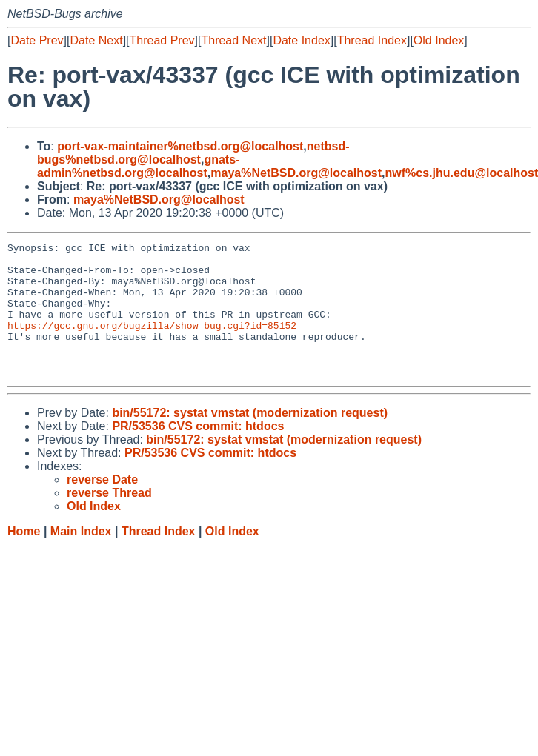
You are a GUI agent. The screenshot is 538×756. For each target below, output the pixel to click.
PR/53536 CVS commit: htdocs (198, 453)
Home (24, 558)
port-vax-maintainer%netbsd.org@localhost (180, 146)
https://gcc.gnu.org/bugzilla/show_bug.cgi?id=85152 (152, 343)
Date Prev (37, 40)
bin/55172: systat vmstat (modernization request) (250, 439)
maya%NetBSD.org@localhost (296, 173)
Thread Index (372, 40)
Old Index (439, 40)
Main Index (81, 558)
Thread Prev (162, 40)
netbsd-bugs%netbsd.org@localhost (193, 153)
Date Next (96, 40)
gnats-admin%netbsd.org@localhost (138, 166)
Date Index (301, 40)
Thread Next (233, 40)
